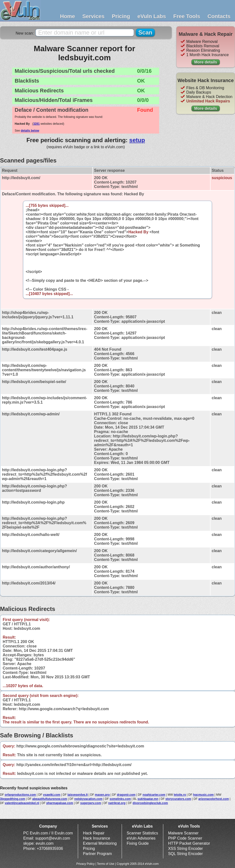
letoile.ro (180, 795)
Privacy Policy (86, 864)
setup (137, 140)
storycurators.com (178, 799)
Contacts (219, 16)
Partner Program (97, 854)
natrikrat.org (117, 803)
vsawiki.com (52, 795)
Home (67, 16)
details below (30, 131)
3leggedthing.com (13, 799)
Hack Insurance (97, 838)
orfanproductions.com (20, 795)
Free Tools (187, 16)
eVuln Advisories (141, 838)
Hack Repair (94, 833)
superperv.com (91, 803)
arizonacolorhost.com (214, 799)
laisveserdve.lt (78, 795)
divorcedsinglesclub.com (150, 803)
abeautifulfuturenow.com (50, 799)
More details (206, 62)
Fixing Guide (138, 843)
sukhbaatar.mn (148, 799)
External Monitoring (100, 843)
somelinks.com (120, 799)
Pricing (121, 16)
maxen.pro (102, 795)
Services (93, 16)
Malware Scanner (183, 833)
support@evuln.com (53, 838)
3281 (36, 124)
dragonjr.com (126, 795)
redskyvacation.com (88, 799)
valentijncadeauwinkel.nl (22, 803)
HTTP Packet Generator (189, 843)
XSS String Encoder (186, 849)
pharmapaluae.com (60, 803)
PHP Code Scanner (185, 838)
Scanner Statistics (142, 833)
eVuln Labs (152, 16)
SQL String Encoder (186, 854)
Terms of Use (106, 864)
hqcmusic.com (203, 795)
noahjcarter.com (154, 795)
